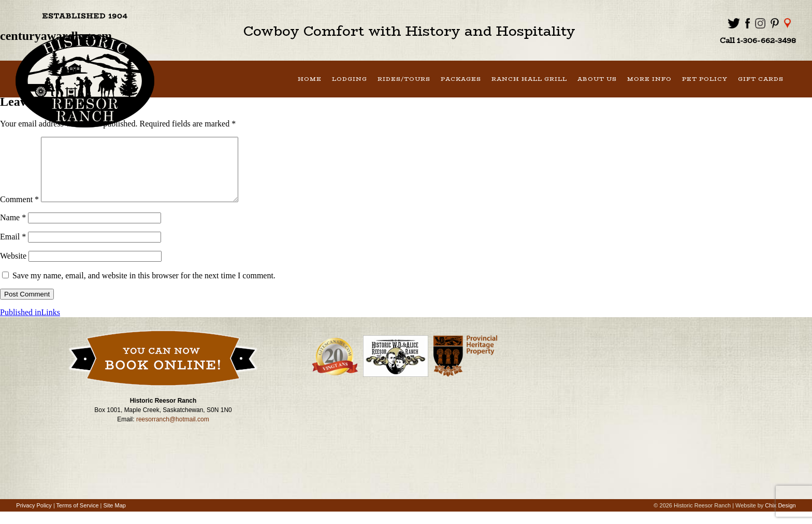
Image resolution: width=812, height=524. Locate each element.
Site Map (115, 518)
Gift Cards (761, 79)
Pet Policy (705, 79)
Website (13, 268)
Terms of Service (78, 518)
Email (13, 249)
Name (13, 230)
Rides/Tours (404, 79)
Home (310, 79)
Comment (19, 212)
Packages (461, 79)
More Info (649, 79)
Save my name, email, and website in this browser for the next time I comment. (144, 288)
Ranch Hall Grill (529, 79)
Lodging (350, 79)
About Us (597, 79)
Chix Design (780, 518)
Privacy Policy (34, 518)
